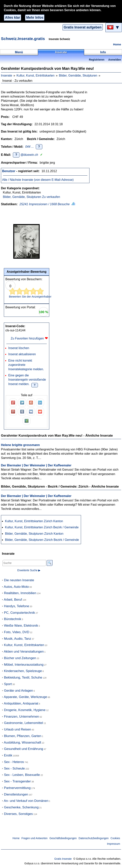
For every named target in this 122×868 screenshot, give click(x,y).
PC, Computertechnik (20, 613)
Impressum (114, 844)
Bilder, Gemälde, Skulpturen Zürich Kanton (34, 534)
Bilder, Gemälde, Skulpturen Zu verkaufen (31, 197)
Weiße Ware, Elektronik (21, 626)
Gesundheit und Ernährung (24, 749)
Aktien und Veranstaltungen (24, 652)
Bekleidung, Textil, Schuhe (23, 677)
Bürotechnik (13, 619)
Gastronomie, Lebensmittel (24, 723)
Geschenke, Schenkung (21, 807)
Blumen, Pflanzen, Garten (23, 736)
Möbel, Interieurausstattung (24, 665)
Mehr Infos (35, 18)
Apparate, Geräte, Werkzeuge (25, 697)
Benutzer (9, 171)
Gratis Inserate (63, 859)
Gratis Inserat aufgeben (83, 27)
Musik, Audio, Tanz (18, 639)
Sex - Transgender (17, 781)
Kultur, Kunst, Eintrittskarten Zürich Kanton (34, 521)
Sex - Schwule (14, 768)
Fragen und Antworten (35, 838)
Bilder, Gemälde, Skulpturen (78, 75)
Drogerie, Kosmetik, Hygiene (25, 710)
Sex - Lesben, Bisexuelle (22, 775)
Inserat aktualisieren (22, 354)
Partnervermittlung (17, 788)
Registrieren (97, 60)
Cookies (115, 838)
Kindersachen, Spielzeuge (23, 671)
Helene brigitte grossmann (20, 445)
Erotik (8, 755)
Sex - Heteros (14, 762)
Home (117, 44)
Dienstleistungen (16, 794)
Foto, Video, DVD (17, 632)
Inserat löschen (19, 348)
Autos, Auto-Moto (16, 587)
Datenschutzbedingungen (94, 838)
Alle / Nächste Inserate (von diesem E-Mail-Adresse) (38, 180)
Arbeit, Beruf (13, 600)
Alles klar (13, 18)
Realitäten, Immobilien (20, 593)
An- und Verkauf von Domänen (26, 801)
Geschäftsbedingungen (63, 838)
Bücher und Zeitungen (20, 658)
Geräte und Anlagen (19, 691)
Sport (8, 684)
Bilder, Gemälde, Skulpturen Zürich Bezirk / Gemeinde (42, 540)
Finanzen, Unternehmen (22, 717)
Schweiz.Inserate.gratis (23, 39)
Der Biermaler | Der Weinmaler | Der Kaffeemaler (36, 465)
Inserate (7, 75)
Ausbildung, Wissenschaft (23, 743)
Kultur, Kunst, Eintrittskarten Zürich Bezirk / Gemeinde (42, 527)
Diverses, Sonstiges (18, 814)
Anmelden (115, 60)
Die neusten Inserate (19, 580)
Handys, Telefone (17, 606)
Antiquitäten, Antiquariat (21, 703)
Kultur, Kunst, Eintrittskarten (36, 75)
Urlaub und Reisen (18, 729)
